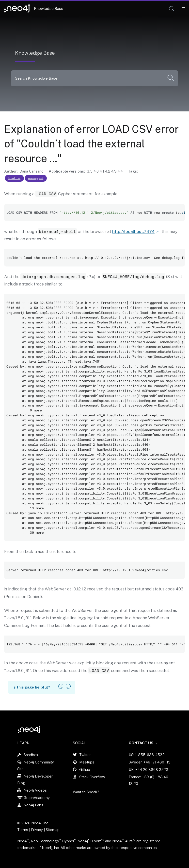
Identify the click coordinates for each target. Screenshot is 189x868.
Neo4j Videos (35, 790)
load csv (14, 178)
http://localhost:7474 (133, 231)
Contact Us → (143, 743)
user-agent (36, 178)
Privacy (37, 830)
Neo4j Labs (33, 805)
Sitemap (53, 830)
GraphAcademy (37, 798)
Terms (23, 830)
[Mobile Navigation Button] (183, 9)
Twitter (85, 755)
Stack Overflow (92, 777)
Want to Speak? (86, 792)
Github (85, 770)
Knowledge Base (49, 9)
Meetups (87, 762)
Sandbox (31, 755)
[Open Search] (172, 9)
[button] (172, 9)
